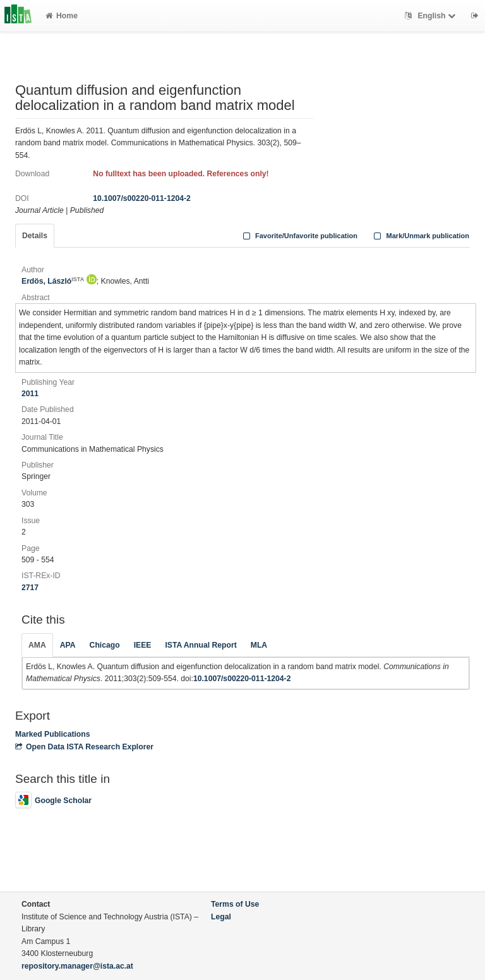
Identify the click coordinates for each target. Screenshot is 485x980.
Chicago (105, 645)
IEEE (143, 645)
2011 (30, 394)
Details (35, 236)
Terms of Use (235, 904)
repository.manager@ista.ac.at (77, 966)
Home (62, 16)
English (432, 16)
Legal (221, 917)
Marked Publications (53, 734)
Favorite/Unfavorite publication (299, 236)
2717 (30, 588)
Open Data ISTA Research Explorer (84, 747)
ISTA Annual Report (201, 645)
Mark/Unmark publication (420, 236)
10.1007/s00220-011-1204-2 (142, 198)
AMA (37, 645)
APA (68, 645)
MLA (259, 645)
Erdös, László (53, 281)
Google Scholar (53, 801)
